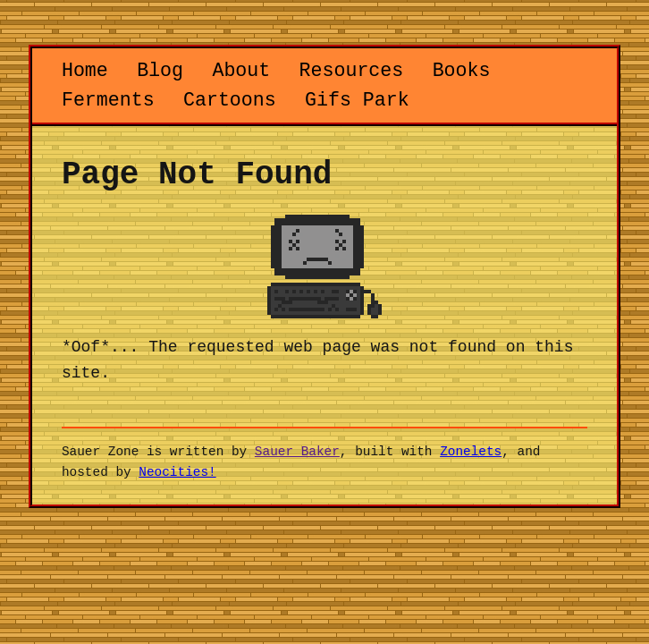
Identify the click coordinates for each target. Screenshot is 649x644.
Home (85, 71)
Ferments (108, 100)
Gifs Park (357, 100)
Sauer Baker (297, 452)
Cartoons (230, 100)
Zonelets (471, 452)
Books (462, 71)
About (241, 71)
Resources (352, 71)
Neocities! (177, 472)
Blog (160, 71)
